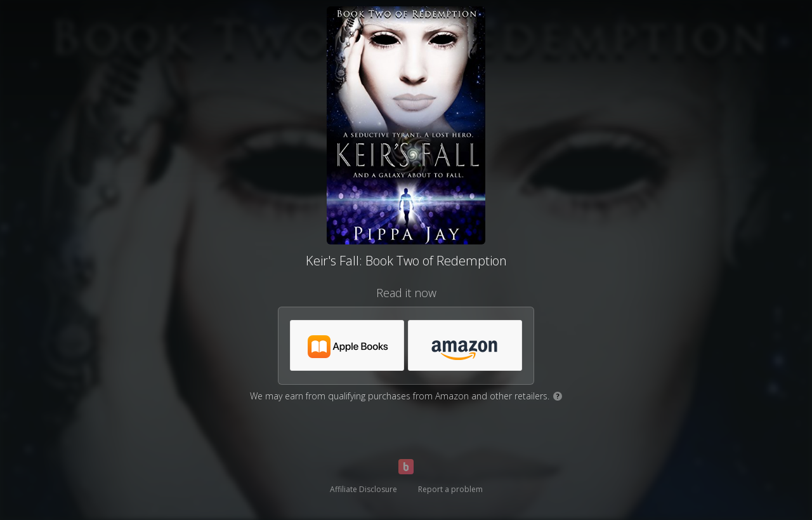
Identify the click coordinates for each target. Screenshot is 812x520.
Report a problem (450, 489)
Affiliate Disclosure (363, 489)
